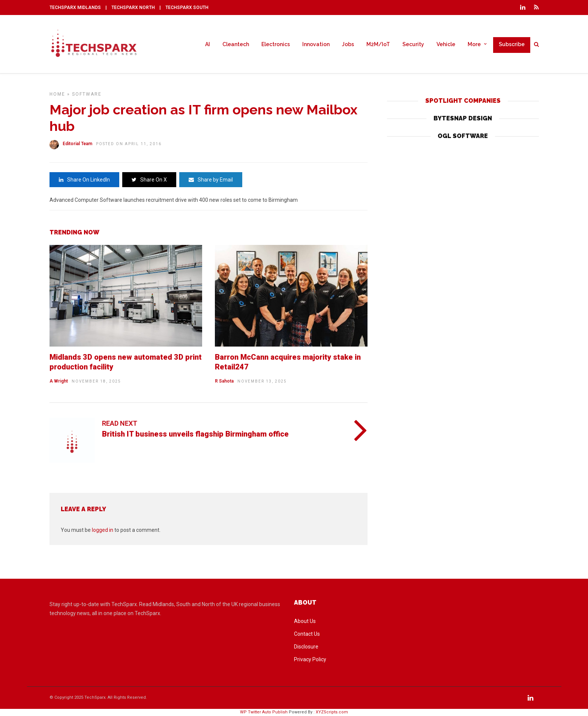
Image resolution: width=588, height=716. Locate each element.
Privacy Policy (310, 659)
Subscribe (512, 44)
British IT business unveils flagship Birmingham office (195, 434)
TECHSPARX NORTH (133, 8)
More (474, 44)
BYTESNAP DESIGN (463, 118)
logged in (103, 530)
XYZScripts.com (332, 712)
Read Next (120, 423)
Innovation (316, 44)
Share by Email (211, 180)
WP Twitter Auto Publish (264, 712)
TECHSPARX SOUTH (187, 8)
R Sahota (224, 381)
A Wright (59, 381)
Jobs (348, 44)
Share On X (149, 180)
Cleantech (236, 44)
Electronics (276, 44)
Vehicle (446, 44)
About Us (305, 621)
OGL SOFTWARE (463, 136)
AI (208, 44)
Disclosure (306, 647)
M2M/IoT (378, 44)
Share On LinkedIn (84, 180)
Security (413, 44)
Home (57, 94)
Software (87, 94)
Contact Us (307, 634)
